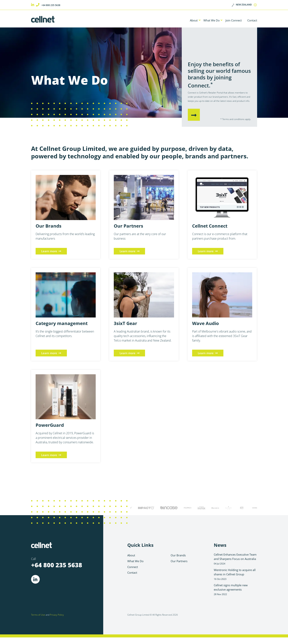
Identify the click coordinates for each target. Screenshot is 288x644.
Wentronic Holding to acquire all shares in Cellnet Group (235, 580)
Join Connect (231, 21)
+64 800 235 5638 (51, 5)
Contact (252, 21)
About (188, 21)
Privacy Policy (57, 621)
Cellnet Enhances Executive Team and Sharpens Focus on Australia (235, 562)
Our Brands (179, 556)
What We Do (207, 21)
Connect (133, 568)
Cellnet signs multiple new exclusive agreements (235, 596)
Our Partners (180, 562)
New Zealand (243, 5)
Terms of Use (38, 621)
